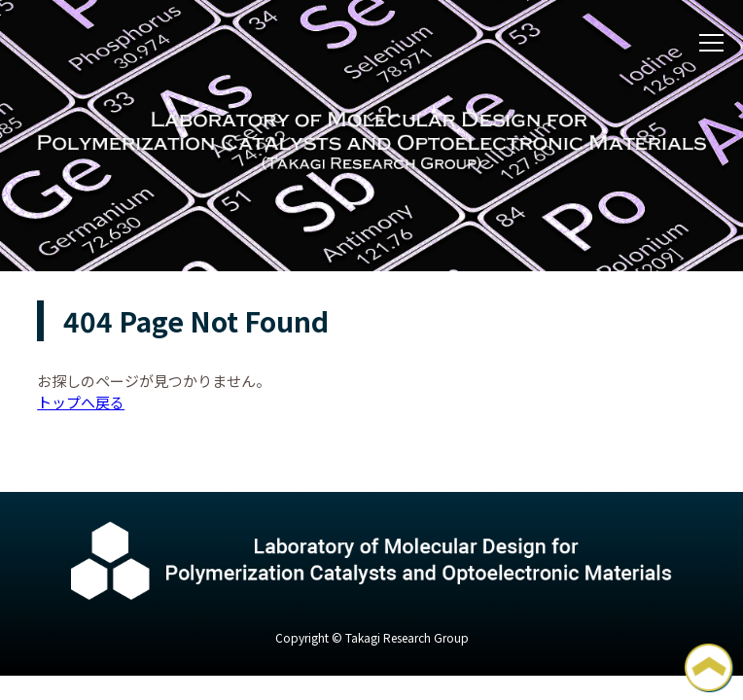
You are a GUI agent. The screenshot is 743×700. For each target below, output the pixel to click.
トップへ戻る (81, 402)
